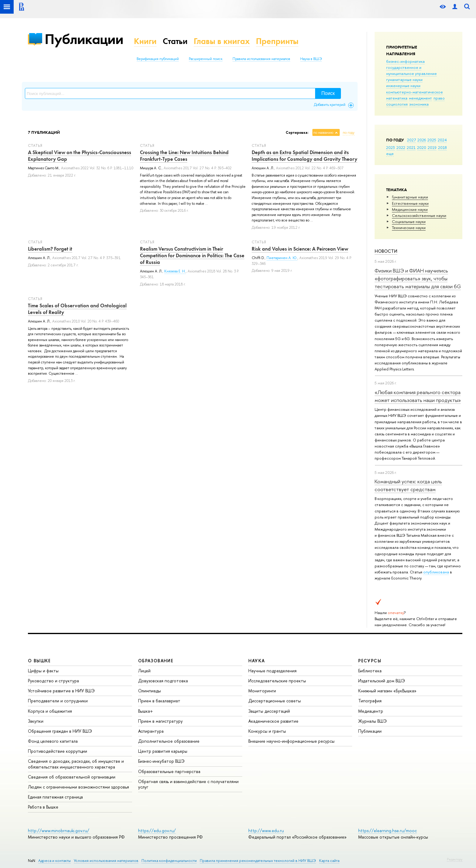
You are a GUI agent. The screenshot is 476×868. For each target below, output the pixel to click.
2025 (432, 140)
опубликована (436, 572)
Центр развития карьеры (163, 751)
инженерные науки (403, 86)
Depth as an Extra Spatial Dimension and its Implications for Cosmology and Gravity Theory (304, 156)
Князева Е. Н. (175, 271)
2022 (401, 147)
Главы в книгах (222, 41)
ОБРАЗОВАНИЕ (156, 661)
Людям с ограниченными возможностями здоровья (78, 787)
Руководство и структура (53, 681)
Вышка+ (146, 711)
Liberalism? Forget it (50, 249)
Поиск (328, 93)
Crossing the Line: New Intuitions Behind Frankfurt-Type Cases (184, 156)
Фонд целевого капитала (53, 741)
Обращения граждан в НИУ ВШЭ (60, 731)
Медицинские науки (410, 209)
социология (397, 104)
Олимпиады (150, 691)
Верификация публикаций (158, 59)
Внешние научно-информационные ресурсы (291, 741)
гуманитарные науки (404, 79)
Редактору (455, 859)
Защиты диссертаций (269, 711)
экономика (419, 104)
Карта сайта (329, 861)
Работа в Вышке (43, 807)
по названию (323, 133)
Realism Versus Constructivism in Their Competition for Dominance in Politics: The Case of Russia (192, 255)
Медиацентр (371, 711)
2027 (411, 140)
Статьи (175, 41)
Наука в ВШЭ (311, 59)
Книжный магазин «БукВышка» (387, 691)
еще (390, 154)
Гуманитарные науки (410, 197)
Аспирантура (151, 731)
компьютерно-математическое (415, 92)
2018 (442, 147)
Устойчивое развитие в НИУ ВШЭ (61, 691)
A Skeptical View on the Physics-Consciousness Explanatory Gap (80, 156)
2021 (411, 147)
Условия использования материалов (106, 861)
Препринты (277, 41)
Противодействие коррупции (58, 751)
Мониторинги (262, 691)
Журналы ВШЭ (372, 721)
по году (349, 133)
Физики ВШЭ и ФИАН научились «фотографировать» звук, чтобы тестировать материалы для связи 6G (418, 279)
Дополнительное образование (169, 741)
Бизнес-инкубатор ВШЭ (161, 761)
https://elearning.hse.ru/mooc (388, 831)
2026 (422, 140)
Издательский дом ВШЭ (382, 681)
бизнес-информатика (405, 61)
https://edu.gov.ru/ (157, 831)
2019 (432, 147)
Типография (370, 701)
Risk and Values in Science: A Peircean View (300, 249)
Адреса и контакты (54, 861)
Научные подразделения (272, 671)
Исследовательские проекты (277, 681)
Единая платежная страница (55, 797)
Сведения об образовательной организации (72, 777)
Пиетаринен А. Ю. (282, 258)
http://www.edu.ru (266, 831)
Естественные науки (410, 203)
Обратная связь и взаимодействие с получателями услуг (188, 784)
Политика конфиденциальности (169, 861)
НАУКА (257, 661)
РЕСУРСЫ (370, 661)
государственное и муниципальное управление (411, 70)
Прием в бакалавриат (159, 701)
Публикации (84, 39)
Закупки (36, 721)
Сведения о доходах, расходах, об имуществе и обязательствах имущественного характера (76, 764)
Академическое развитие (273, 721)
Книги (145, 41)
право (439, 98)
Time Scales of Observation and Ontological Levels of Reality (77, 309)
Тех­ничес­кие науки (409, 228)
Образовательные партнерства (169, 771)
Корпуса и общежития (50, 711)
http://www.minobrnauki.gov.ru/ (59, 831)
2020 (422, 147)
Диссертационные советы (275, 701)
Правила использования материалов (261, 59)
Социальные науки (409, 221)
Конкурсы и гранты (267, 731)
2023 (391, 147)
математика (397, 98)
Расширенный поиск (206, 59)
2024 (442, 140)
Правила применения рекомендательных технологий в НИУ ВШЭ (258, 861)
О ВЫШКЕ (39, 661)
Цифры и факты (43, 671)
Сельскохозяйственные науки (419, 215)
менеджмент (420, 98)
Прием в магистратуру (160, 721)
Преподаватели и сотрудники (58, 701)
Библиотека (370, 671)
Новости (386, 251)
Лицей (144, 671)
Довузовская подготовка (163, 681)
